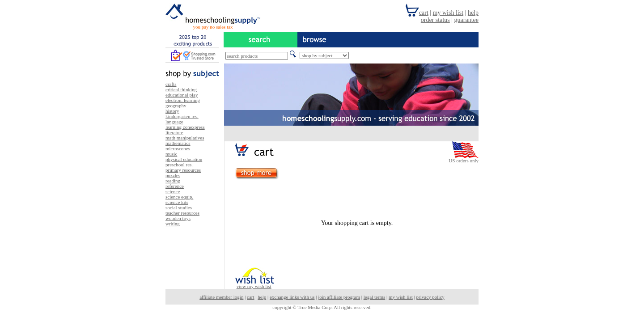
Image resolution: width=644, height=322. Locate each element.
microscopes (178, 148)
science (173, 191)
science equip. (179, 197)
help (262, 297)
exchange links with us (292, 297)
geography (176, 106)
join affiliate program (339, 297)
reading (173, 181)
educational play (182, 95)
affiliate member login (221, 297)
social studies (179, 208)
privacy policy (430, 297)
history (172, 111)
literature (174, 132)
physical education (184, 159)
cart (250, 297)
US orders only (464, 161)
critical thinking (181, 89)
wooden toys (178, 218)
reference (175, 186)
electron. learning (183, 100)
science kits (177, 202)
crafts (171, 84)
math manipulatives (185, 138)
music (171, 154)
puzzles (173, 175)
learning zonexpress (185, 127)
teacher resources (182, 213)
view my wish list (254, 286)
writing (173, 224)
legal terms (375, 297)
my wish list (401, 297)
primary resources (183, 170)
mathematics (178, 143)
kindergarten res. (182, 116)
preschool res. (179, 165)
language (174, 122)
